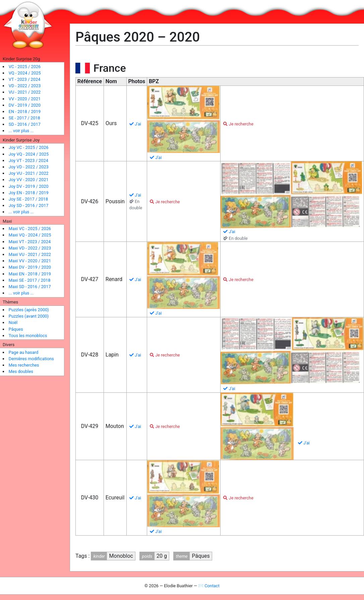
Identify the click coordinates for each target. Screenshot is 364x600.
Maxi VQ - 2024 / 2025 (30, 235)
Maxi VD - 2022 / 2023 (30, 248)
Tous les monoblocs (28, 336)
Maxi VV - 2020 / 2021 (30, 261)
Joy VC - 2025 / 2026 (29, 147)
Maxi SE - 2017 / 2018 (30, 280)
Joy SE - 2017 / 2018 (28, 199)
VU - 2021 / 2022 (25, 92)
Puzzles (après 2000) (29, 310)
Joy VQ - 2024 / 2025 (29, 154)
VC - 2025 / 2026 (25, 67)
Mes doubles (21, 371)
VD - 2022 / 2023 (25, 86)
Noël (13, 322)
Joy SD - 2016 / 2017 (29, 205)
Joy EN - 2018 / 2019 (29, 193)
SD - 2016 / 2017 (25, 124)
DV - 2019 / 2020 (25, 105)
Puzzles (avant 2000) (29, 316)
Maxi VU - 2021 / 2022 (30, 254)
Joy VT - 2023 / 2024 (28, 160)
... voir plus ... (21, 131)
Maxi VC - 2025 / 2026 (30, 229)
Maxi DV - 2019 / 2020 (30, 267)
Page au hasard (23, 352)
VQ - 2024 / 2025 (25, 73)
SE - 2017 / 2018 (24, 118)
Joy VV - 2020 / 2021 (29, 180)
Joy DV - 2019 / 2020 (29, 186)
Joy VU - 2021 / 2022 (29, 173)
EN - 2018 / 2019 (25, 112)
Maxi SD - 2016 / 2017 (30, 287)
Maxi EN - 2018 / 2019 (30, 274)
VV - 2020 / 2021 (25, 99)
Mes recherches (24, 365)
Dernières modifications (31, 359)
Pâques (16, 329)
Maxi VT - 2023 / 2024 (30, 242)
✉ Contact (209, 586)
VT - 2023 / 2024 (25, 79)
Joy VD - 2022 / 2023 (29, 167)
